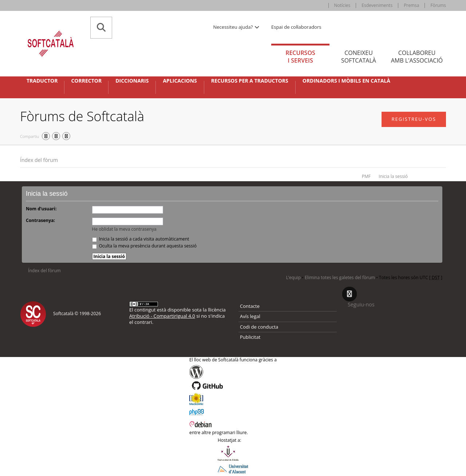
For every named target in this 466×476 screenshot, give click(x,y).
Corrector (86, 81)
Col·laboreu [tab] (417, 57)
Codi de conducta (259, 327)
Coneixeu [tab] (359, 57)
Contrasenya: (40, 220)
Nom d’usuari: (41, 209)
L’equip (293, 277)
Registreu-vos (414, 119)
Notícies (342, 5)
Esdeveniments (377, 5)
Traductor (42, 81)
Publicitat (250, 337)
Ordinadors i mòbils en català (346, 81)
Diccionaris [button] (132, 81)
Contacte (250, 306)
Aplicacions (180, 81)
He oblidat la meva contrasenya (124, 229)
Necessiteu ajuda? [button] (237, 27)
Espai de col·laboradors (296, 27)
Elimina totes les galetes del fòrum (340, 277)
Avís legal (250, 316)
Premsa (411, 5)
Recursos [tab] (300, 57)
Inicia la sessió (393, 176)
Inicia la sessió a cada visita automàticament (141, 239)
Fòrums (438, 5)
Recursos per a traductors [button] (250, 81)
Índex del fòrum (39, 160)
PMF (366, 176)
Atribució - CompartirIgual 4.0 (162, 316)
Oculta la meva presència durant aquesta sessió (145, 246)
